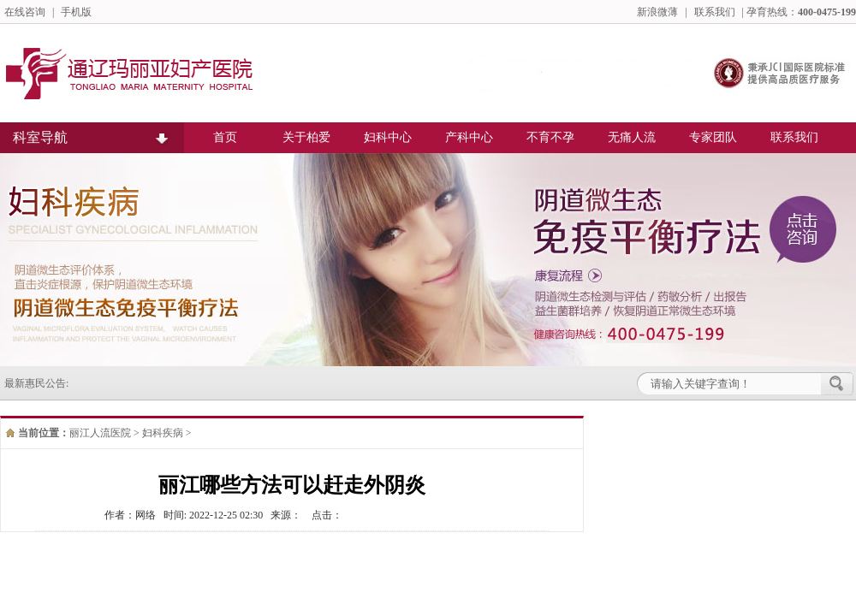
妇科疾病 (163, 433)
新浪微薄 (657, 12)
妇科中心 (388, 137)
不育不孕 (550, 137)
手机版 (76, 12)
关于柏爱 (306, 137)
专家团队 (713, 137)
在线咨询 (25, 12)
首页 (225, 137)
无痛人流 (632, 137)
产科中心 (469, 137)
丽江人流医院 (100, 433)
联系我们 (715, 12)
